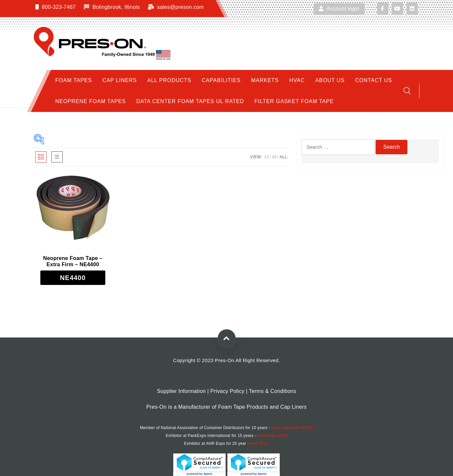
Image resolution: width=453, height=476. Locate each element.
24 (274, 157)
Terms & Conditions (273, 391)
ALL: (284, 157)
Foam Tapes (74, 80)
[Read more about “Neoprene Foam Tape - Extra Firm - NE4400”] (73, 278)
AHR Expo (259, 444)
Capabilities (221, 80)
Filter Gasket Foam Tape (294, 101)
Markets (265, 80)
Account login (339, 9)
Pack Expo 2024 (272, 436)
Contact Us (374, 80)
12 (266, 157)
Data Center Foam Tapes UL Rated (190, 101)
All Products (169, 80)
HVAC (297, 80)
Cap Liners (120, 80)
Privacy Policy (227, 391)
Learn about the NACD (292, 428)
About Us (330, 80)
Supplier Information (181, 391)
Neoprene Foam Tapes (91, 101)
